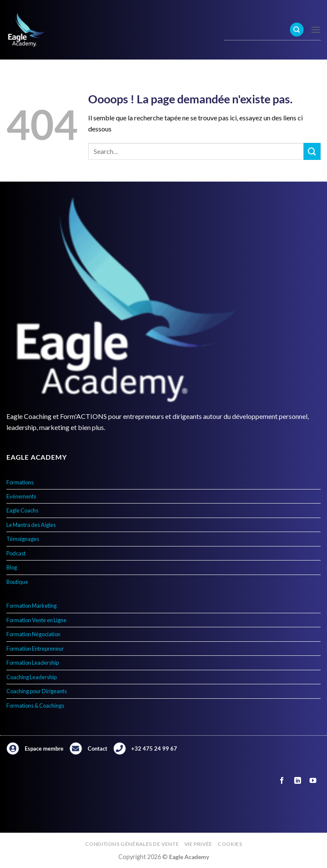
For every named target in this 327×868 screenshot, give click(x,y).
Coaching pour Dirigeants (37, 691)
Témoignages (23, 539)
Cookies (230, 844)
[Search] (297, 30)
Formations (20, 482)
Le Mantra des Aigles (31, 525)
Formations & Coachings (35, 706)
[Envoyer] (312, 151)
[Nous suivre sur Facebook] (282, 781)
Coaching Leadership (32, 677)
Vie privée (198, 844)
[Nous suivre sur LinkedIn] (297, 781)
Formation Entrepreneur (35, 649)
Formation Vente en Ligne (36, 620)
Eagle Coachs (22, 510)
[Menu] (316, 30)
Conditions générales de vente (132, 844)
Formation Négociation (33, 634)
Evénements (21, 496)
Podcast (16, 553)
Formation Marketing (32, 606)
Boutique (17, 582)
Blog (12, 567)
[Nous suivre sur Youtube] (313, 781)
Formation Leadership (33, 663)
